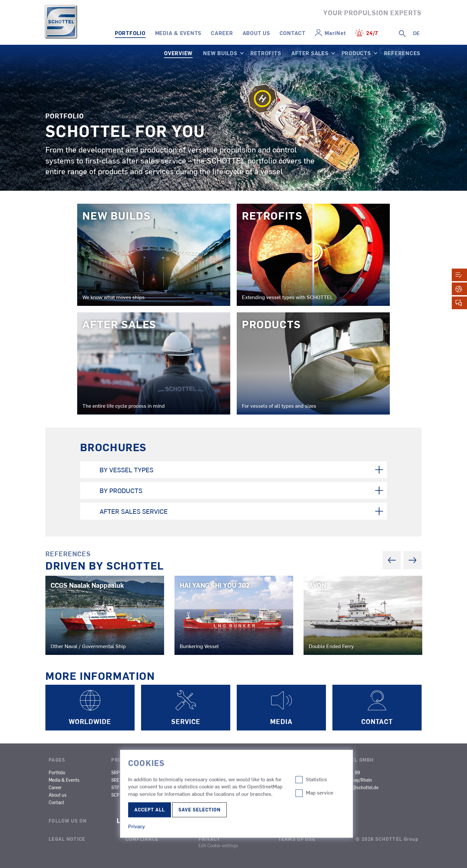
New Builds (220, 53)
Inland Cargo (301, 772)
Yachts (253, 802)
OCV (251, 795)
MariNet (335, 33)
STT (146, 787)
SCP (115, 795)
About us (256, 33)
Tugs (210, 772)
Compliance (142, 839)
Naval (211, 795)
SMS (178, 780)
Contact (293, 33)
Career (222, 33)
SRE (115, 780)
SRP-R (149, 772)
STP (115, 787)
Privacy (209, 839)
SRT (146, 795)
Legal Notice (67, 839)
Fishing (213, 787)
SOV (209, 802)
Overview (178, 53)
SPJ (146, 780)
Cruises (254, 772)
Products (356, 53)
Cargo (253, 780)
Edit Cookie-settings (218, 845)
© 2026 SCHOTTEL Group (387, 839)
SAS (177, 772)
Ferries (212, 780)
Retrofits (266, 53)
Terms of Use (297, 839)
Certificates (342, 802)
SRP (115, 772)
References (402, 53)
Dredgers (297, 780)
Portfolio (130, 33)
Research (256, 787)
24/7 (372, 33)
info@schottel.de (362, 787)
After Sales (310, 53)
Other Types (300, 787)
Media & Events (178, 33)
